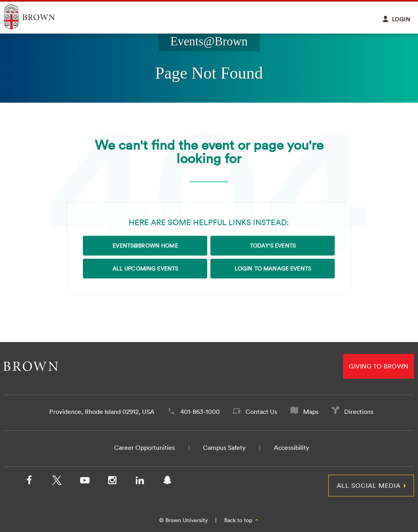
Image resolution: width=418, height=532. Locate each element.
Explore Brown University (38, 17)
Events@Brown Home (145, 246)
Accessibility (291, 447)
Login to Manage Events (273, 269)
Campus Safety (224, 447)
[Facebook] (29, 482)
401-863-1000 (200, 412)
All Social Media (369, 485)
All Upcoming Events (145, 269)
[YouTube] (84, 482)
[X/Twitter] (57, 482)
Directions (359, 412)
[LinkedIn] (140, 482)
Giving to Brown (379, 366)
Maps (311, 412)
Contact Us (261, 412)
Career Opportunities (144, 447)
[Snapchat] (167, 482)
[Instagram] (112, 482)
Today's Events (273, 246)
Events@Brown (209, 41)
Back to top (242, 520)
